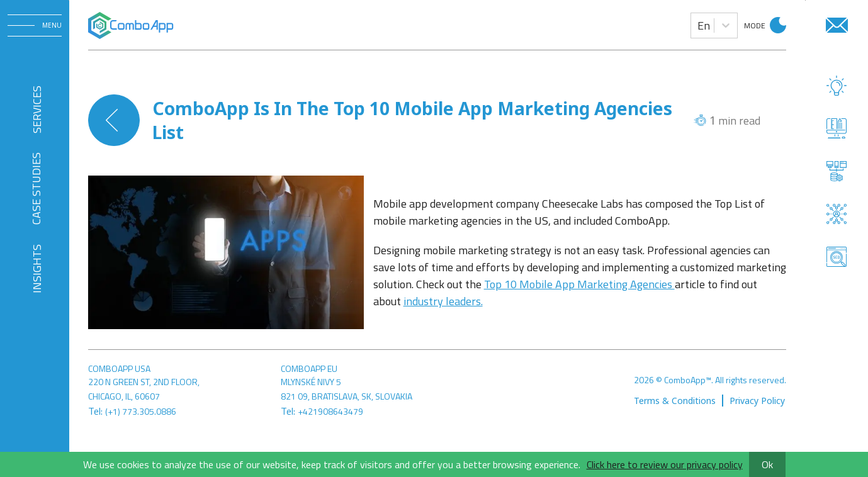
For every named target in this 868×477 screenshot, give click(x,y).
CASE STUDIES (36, 188)
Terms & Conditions (675, 401)
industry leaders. (443, 301)
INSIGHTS (36, 269)
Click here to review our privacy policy (665, 464)
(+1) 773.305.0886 (141, 411)
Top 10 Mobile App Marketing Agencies (579, 284)
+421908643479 (330, 411)
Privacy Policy (757, 401)
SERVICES (36, 109)
